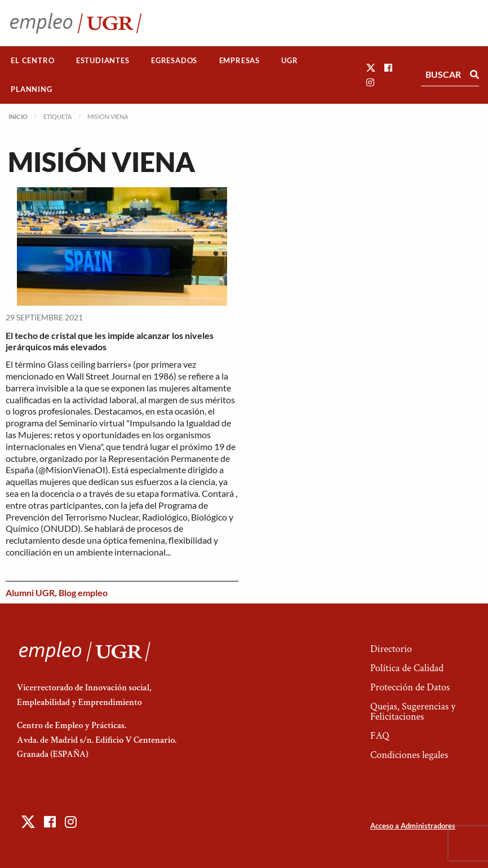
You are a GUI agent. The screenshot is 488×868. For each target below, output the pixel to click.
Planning (31, 89)
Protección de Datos (410, 687)
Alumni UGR (30, 592)
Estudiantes (103, 60)
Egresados (174, 60)
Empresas (239, 60)
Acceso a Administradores (413, 826)
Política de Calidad (407, 668)
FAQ (380, 736)
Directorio (391, 649)
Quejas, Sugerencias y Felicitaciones (413, 711)
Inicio (18, 116)
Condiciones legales (409, 755)
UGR (289, 60)
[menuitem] (33, 61)
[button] (371, 67)
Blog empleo (83, 592)
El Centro (32, 60)
